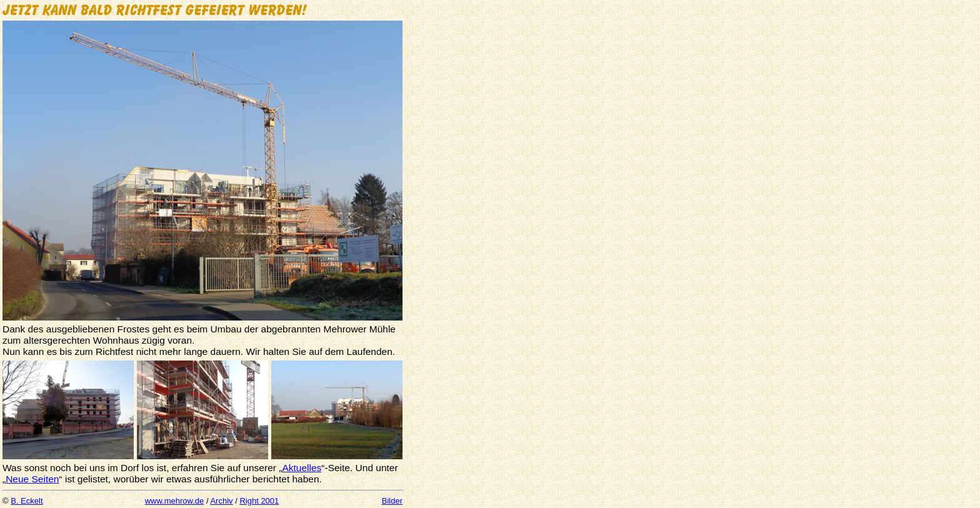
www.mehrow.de (175, 501)
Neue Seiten (32, 479)
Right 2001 (259, 501)
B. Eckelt (27, 501)
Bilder (392, 501)
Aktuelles (302, 468)
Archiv (221, 501)
